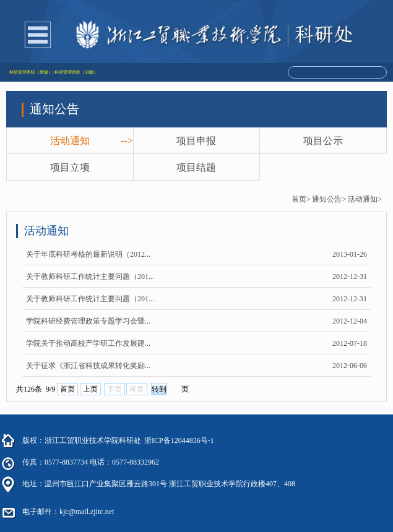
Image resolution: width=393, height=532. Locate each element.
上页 (90, 389)
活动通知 (70, 141)
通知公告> (329, 199)
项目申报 (196, 141)
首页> (301, 199)
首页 (67, 389)
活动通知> (365, 199)
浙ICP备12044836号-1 (179, 440)
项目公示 (323, 141)
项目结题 (196, 167)
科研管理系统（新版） (31, 72)
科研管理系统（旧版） (76, 72)
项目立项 (70, 167)
